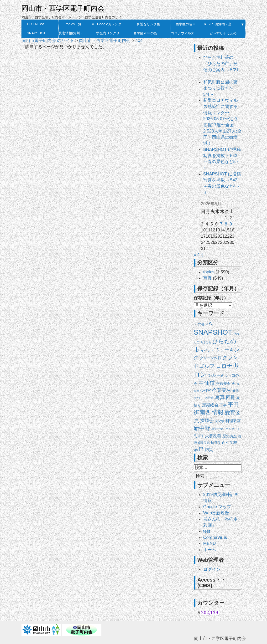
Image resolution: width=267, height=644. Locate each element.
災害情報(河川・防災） (74, 33)
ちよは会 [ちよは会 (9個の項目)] (206, 342)
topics (209, 272)
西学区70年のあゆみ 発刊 (148, 33)
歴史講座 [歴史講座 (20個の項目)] (230, 436)
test (207, 531)
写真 (208, 278)
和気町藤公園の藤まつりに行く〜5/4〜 (220, 88)
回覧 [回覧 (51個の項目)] (230, 397)
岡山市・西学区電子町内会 (63, 8)
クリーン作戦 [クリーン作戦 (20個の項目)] (210, 358)
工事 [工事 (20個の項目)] (223, 405)
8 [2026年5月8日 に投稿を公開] (226, 224)
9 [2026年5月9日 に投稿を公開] (231, 224)
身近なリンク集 (148, 24)
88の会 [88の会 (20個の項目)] (199, 324)
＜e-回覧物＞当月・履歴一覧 (223, 24)
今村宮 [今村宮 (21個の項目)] (206, 391)
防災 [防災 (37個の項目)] (209, 450)
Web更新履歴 (216, 513)
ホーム (210, 550)
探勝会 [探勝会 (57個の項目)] (207, 421)
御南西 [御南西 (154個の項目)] (202, 412)
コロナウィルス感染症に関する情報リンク (186, 33)
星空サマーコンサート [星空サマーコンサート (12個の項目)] (226, 429)
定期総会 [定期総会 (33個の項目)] (210, 405)
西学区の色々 (186, 24)
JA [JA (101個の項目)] (209, 324)
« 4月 (199, 255)
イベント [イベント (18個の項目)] (207, 350)
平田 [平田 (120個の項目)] (233, 405)
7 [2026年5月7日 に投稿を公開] (221, 224)
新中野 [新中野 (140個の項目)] (202, 428)
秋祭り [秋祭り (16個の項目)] (216, 443)
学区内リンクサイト (111, 33)
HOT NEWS (36, 24)
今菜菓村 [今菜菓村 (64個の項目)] (222, 390)
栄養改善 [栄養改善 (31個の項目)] (213, 436)
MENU (210, 543)
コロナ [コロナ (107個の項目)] (224, 366)
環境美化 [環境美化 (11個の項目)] (204, 443)
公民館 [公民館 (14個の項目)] (209, 398)
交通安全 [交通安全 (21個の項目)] (223, 384)
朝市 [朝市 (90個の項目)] (199, 436)
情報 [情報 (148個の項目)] (218, 412)
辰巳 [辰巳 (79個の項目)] (199, 449)
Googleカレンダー (111, 24)
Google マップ (217, 507)
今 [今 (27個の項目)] (234, 384)
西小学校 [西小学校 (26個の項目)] (230, 442)
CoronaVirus (215, 537)
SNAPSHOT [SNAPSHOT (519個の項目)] (213, 332)
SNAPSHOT (36, 33)
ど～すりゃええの (223, 33)
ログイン (212, 569)
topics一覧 (74, 24)
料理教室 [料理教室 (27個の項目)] (233, 421)
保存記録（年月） (211, 298)
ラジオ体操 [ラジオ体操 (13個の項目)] (216, 376)
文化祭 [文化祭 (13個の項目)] (220, 421)
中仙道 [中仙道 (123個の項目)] (207, 383)
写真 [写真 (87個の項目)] (220, 397)
